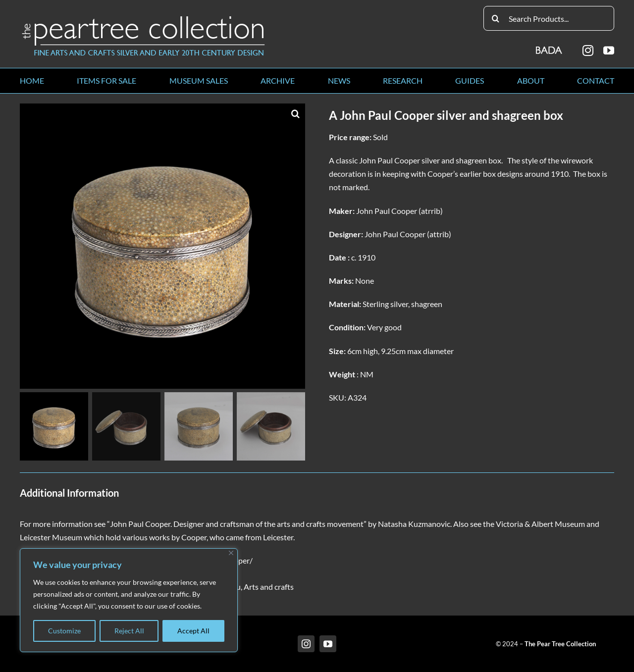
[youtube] (609, 51)
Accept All (193, 631)
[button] (295, 113)
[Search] (496, 18)
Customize (64, 631)
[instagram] (588, 51)
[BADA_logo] (550, 47)
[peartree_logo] (144, 18)
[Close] (231, 553)
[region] (129, 600)
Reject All (129, 631)
